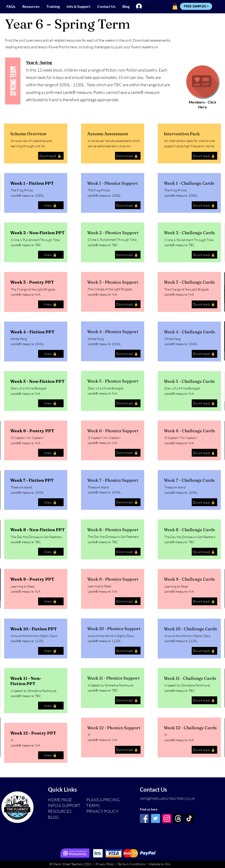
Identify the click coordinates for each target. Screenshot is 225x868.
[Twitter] (156, 818)
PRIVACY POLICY (102, 811)
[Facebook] (144, 818)
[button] (196, 6)
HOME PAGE (60, 800)
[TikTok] (189, 818)
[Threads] (178, 818)
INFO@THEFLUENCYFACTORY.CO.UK (167, 799)
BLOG (53, 817)
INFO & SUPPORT (64, 805)
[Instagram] (167, 818)
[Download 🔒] (51, 156)
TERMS (93, 805)
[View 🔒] (51, 205)
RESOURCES (60, 811)
